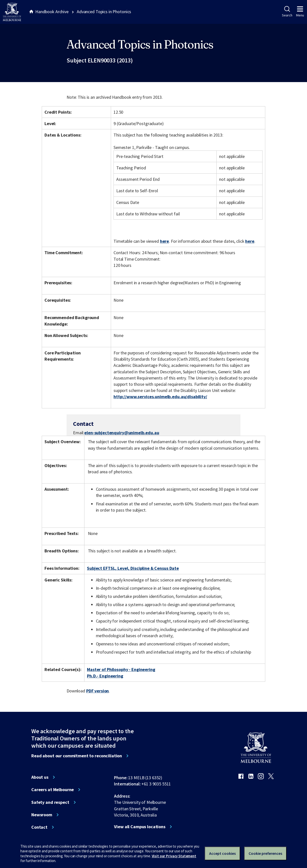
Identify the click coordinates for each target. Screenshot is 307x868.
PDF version (98, 691)
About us (40, 777)
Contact (39, 827)
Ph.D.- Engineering (105, 676)
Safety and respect (50, 802)
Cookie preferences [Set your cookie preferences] (265, 853)
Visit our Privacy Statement (174, 856)
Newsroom (42, 815)
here (164, 241)
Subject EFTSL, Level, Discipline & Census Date (133, 568)
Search (287, 12)
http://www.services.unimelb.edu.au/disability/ (160, 397)
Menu (300, 12)
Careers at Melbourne (53, 790)
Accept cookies (222, 853)
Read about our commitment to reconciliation (77, 756)
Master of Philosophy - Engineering (121, 669)
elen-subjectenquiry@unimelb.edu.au (122, 433)
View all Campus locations (140, 827)
